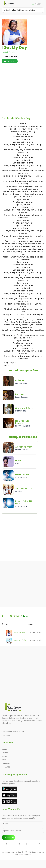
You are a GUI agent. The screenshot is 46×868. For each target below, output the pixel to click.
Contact (6, 735)
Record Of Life (20, 640)
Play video (10, 61)
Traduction (6, 763)
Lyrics (4, 760)
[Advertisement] (23, 90)
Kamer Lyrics (39, 852)
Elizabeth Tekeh (8, 52)
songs (26, 616)
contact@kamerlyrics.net (13, 731)
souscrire (8, 837)
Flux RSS (6, 767)
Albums (5, 753)
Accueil (4, 749)
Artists (4, 756)
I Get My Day (20, 632)
